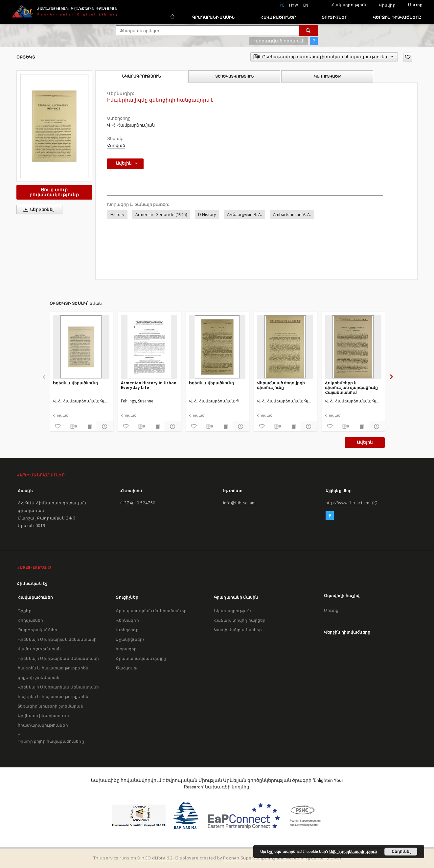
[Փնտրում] (308, 31)
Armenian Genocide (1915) (161, 215)
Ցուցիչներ (334, 17)
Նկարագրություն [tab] (141, 76)
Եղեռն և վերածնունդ (75, 383)
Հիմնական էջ (32, 583)
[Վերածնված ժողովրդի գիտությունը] (285, 347)
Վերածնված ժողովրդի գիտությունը (281, 385)
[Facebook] (330, 516)
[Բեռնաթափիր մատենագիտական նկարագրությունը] (73, 426)
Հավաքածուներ (278, 17)
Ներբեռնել (37, 210)
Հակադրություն (349, 5)
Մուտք (415, 5)
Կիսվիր (387, 5)
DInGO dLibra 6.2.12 (158, 858)
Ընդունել (401, 852)
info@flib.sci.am (240, 503)
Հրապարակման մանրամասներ (151, 611)
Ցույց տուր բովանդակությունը (54, 192)
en (306, 5)
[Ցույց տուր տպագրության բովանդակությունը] (89, 426)
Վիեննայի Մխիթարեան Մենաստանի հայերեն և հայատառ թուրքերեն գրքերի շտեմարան (58, 668)
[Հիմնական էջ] (172, 17)
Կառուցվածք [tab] (327, 76)
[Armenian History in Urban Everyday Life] (149, 347)
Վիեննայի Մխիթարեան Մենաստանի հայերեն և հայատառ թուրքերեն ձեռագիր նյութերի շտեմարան (58, 697)
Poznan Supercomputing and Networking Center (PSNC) (282, 858)
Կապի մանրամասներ (238, 630)
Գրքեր (25, 611)
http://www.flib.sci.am (348, 503)
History (117, 215)
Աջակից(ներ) (130, 639)
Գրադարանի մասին (214, 17)
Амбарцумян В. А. (244, 215)
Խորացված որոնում (279, 41)
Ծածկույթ (126, 668)
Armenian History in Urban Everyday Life (149, 385)
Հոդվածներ (30, 620)
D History (207, 215)
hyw (294, 5)
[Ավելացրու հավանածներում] (408, 57)
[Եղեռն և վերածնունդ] (81, 347)
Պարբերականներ (37, 630)
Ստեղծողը (127, 630)
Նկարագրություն (232, 611)
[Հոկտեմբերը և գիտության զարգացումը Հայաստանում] (353, 347)
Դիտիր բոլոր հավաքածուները (51, 741)
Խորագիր (126, 649)
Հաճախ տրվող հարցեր (240, 620)
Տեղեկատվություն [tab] (234, 76)
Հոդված (116, 145)
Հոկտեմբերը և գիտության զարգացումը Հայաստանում (351, 387)
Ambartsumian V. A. (292, 215)
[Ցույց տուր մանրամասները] (104, 426)
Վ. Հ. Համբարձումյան (131, 125)
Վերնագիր (127, 620)
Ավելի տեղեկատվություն (353, 852)
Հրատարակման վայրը (141, 658)
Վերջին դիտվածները (397, 17)
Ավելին (365, 442)
